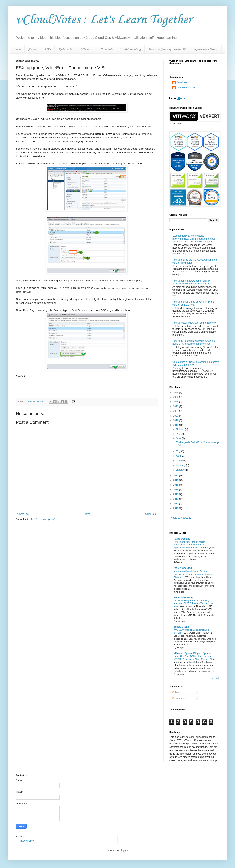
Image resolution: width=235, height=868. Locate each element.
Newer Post (23, 514)
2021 (176, 411)
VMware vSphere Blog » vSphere (192, 653)
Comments (179, 699)
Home (17, 49)
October (181, 429)
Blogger (124, 850)
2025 (176, 397)
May (179, 451)
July (178, 434)
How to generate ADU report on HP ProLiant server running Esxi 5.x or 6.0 (193, 282)
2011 (176, 504)
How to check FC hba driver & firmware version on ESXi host (193, 303)
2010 (176, 508)
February (181, 465)
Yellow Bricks (181, 627)
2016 (176, 480)
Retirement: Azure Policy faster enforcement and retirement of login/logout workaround (189, 545)
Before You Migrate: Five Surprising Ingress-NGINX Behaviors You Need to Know (193, 603)
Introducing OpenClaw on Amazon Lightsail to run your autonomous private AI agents (194, 574)
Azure (32, 49)
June (179, 438)
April (179, 456)
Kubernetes (66, 49)
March (180, 461)
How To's (106, 49)
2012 (176, 499)
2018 (176, 425)
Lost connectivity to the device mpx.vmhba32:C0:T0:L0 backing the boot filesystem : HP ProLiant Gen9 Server (194, 239)
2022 (176, 406)
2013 (176, 494)
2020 (176, 416)
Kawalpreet (182, 82)
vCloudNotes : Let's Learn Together (104, 20)
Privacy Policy (26, 841)
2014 (176, 490)
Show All (216, 678)
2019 (176, 420)
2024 (176, 402)
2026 (176, 393)
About (22, 837)
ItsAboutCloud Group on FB (167, 49)
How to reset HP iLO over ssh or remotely (194, 323)
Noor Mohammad (186, 88)
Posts (176, 692)
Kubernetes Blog (183, 598)
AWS (47, 49)
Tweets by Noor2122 (180, 518)
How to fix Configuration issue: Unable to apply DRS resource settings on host (194, 342)
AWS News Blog (183, 568)
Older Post (151, 514)
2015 (176, 485)
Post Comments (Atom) (43, 519)
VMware (87, 49)
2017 (176, 476)
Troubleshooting (130, 49)
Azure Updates (182, 539)
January (181, 470)
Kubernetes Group (206, 49)
